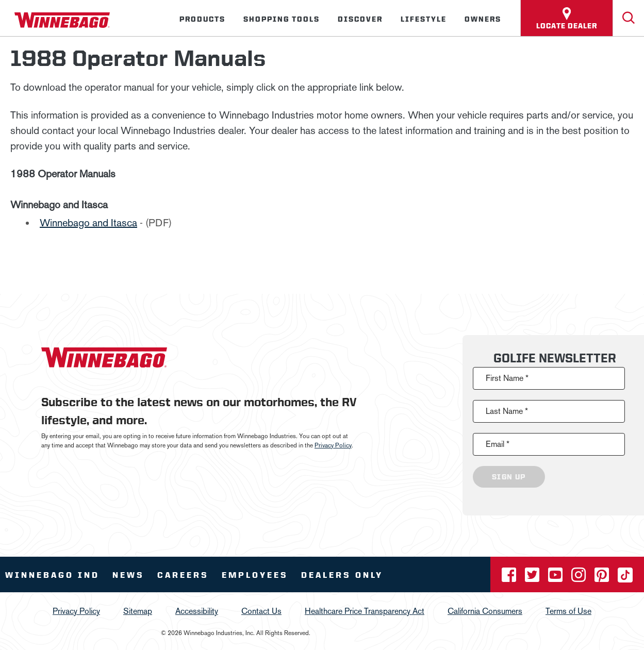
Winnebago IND (52, 575)
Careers (183, 575)
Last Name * (507, 411)
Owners (483, 19)
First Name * (507, 378)
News (128, 575)
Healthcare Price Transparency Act (365, 611)
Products (202, 19)
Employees (255, 575)
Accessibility (197, 611)
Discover (360, 19)
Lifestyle (424, 19)
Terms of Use (568, 611)
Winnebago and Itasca (88, 223)
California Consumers (485, 611)
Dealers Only (342, 575)
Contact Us (261, 611)
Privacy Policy (333, 445)
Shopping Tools (282, 19)
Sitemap (138, 611)
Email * (498, 444)
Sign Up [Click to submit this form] (509, 477)
